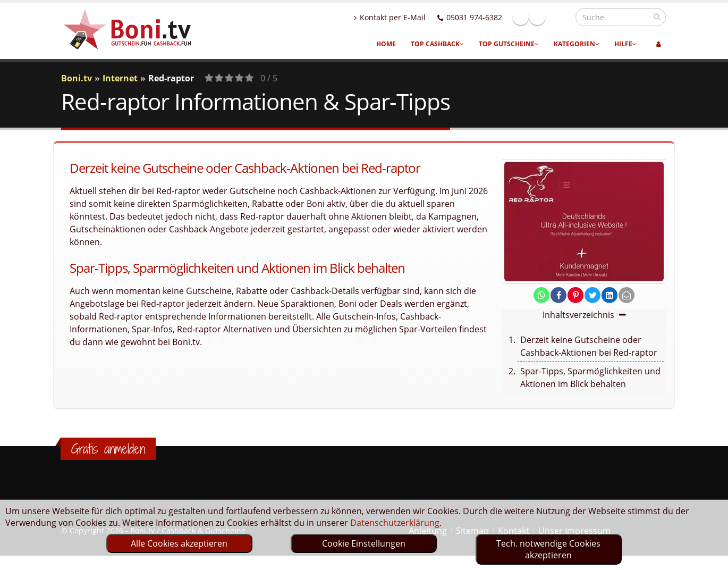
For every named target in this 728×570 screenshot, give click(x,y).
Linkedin (560, 17)
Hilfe (625, 44)
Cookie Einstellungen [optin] (364, 543)
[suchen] (657, 16)
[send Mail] (627, 295)
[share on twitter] (592, 295)
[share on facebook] (558, 295)
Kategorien (577, 44)
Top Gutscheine (509, 44)
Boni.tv (77, 78)
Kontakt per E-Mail (413, 17)
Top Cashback (437, 44)
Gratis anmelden (108, 449)
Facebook (544, 17)
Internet (120, 78)
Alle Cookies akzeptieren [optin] (179, 543)
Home (386, 44)
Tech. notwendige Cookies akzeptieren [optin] (548, 549)
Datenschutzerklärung (395, 523)
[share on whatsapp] (541, 295)
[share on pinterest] (575, 295)
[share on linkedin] (610, 295)
